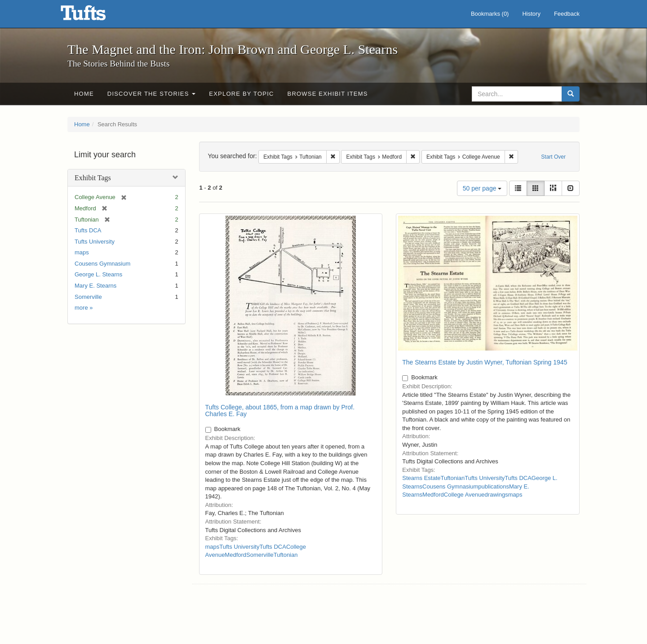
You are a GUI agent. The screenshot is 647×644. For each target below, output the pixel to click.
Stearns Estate (421, 478)
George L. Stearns (98, 274)
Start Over (553, 157)
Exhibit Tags (93, 178)
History (531, 14)
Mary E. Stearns (95, 286)
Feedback (567, 14)
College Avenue (464, 495)
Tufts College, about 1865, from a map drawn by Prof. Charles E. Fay (280, 411)
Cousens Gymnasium (102, 264)
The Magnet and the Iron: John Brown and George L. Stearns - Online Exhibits (94, 16)
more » (84, 308)
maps (82, 252)
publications (494, 486)
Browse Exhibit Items (328, 94)
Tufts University (95, 242)
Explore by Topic (241, 94)
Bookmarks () (490, 14)
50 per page (482, 188)
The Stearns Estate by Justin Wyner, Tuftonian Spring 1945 (485, 362)
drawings (496, 495)
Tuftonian (286, 555)
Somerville (88, 297)
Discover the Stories (152, 94)
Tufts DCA (88, 230)
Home (84, 94)
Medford (235, 555)
